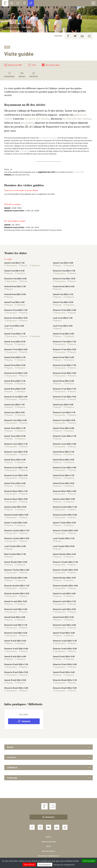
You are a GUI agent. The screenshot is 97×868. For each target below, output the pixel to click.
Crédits (49, 846)
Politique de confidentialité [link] (64, 865)
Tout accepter (89, 861)
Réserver (24, 721)
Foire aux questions (49, 842)
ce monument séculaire (48, 138)
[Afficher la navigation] (93, 3)
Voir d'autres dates (51, 65)
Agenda (16, 27)
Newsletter (49, 817)
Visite (7, 47)
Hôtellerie (34, 75)
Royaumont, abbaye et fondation (5, 3)
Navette (22, 75)
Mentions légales (49, 851)
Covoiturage (48, 778)
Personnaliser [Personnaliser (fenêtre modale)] (45, 865)
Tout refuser (29, 865)
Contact (49, 837)
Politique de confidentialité (48, 856)
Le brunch (48, 757)
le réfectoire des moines (77, 119)
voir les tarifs (78, 172)
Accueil (8, 27)
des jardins (27, 123)
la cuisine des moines (37, 119)
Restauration (11, 265)
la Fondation (24, 151)
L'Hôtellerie (48, 767)
